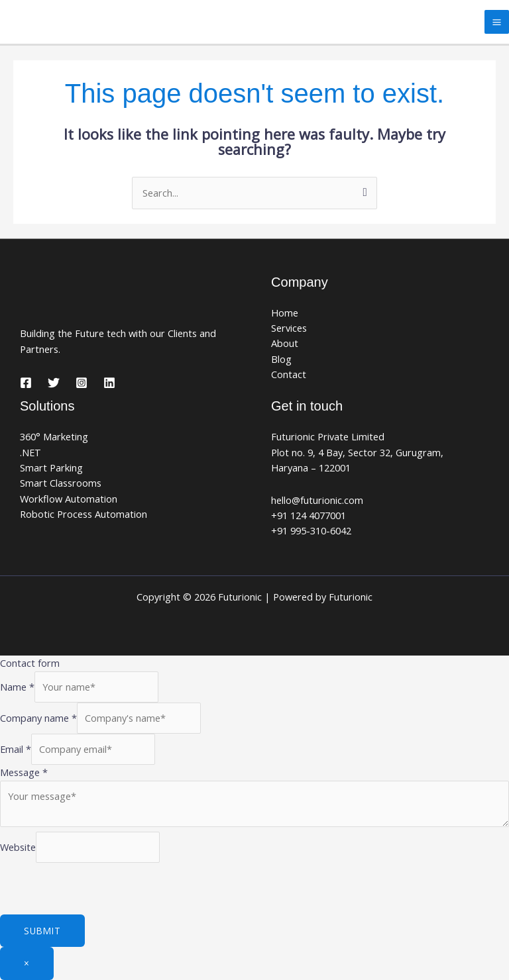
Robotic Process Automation (84, 514)
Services (289, 328)
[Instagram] (82, 383)
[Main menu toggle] (497, 22)
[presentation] (101, 889)
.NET (30, 452)
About (285, 343)
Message (24, 772)
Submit (42, 931)
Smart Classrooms (61, 483)
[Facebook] (26, 383)
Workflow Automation (69, 499)
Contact (289, 374)
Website (18, 846)
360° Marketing (54, 436)
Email (16, 749)
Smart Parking (51, 467)
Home (285, 313)
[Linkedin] (109, 383)
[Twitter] (54, 383)
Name (17, 687)
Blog (281, 359)
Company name (38, 718)
